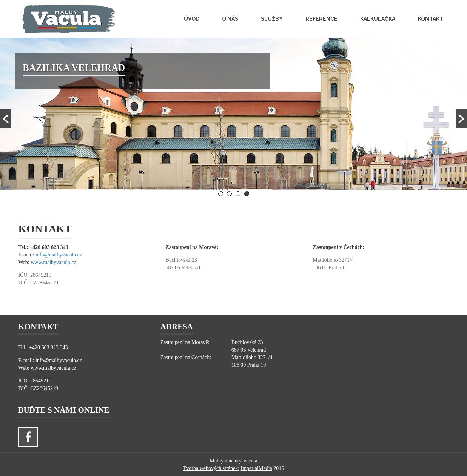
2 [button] (229, 194)
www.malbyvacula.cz (53, 262)
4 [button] (247, 194)
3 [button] (238, 194)
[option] (233, 114)
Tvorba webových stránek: (211, 468)
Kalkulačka (378, 19)
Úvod (192, 19)
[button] (6, 119)
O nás (230, 19)
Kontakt (431, 19)
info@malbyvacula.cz (59, 255)
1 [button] (221, 194)
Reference (321, 19)
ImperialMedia (257, 468)
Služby (272, 19)
